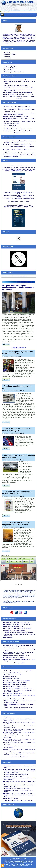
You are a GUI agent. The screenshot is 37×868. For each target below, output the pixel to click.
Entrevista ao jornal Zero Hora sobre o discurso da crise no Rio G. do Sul (20, 786)
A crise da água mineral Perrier (13, 694)
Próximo (26, 562)
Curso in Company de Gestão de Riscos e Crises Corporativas (20, 635)
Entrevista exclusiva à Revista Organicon (16, 774)
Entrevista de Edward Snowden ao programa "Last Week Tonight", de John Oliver (20, 730)
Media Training (9, 637)
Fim (32, 562)
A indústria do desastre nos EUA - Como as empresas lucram (20, 747)
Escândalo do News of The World (14, 675)
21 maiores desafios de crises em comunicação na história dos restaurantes (20, 702)
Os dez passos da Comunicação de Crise (16, 116)
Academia (7, 56)
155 (32, 559)
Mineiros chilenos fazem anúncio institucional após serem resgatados (20, 750)
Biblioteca (7, 52)
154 (28, 559)
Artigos (21, 859)
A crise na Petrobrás (10, 125)
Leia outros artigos (20, 133)
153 (24, 559)
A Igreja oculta (8, 717)
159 (16, 562)
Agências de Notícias (10, 68)
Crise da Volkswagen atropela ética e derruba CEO (19, 94)
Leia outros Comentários (18, 348)
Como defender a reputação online (14, 108)
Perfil (25, 859)
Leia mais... (6, 344)
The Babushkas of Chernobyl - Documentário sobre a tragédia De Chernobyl (20, 733)
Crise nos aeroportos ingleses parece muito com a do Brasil (18, 353)
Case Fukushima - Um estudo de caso (15, 684)
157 (7, 562)
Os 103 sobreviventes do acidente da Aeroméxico (18, 707)
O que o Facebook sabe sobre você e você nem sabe (20, 96)
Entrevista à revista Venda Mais (13, 776)
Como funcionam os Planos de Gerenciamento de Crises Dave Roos (20, 110)
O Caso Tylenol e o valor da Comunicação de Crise (19, 671)
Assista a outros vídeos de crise (19, 757)
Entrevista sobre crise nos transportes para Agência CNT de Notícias (20, 779)
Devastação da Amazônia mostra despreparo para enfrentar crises (16, 524)
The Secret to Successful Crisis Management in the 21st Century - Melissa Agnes (20, 740)
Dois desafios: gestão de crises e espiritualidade (18, 92)
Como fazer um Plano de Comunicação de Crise (18, 131)
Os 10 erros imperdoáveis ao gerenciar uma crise (18, 129)
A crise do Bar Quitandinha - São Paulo (15, 699)
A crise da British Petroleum (12, 127)
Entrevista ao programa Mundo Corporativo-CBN (18, 624)
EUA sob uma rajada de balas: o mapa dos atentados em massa (20, 696)
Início (4, 559)
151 (15, 559)
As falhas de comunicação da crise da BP (16, 85)
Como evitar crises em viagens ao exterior (16, 80)
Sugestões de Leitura (10, 54)
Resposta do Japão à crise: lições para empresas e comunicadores (20, 119)
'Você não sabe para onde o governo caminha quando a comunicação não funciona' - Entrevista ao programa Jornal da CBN (20, 771)
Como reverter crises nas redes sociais (15, 686)
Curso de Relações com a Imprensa (15, 630)
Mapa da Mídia (9, 70)
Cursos (9, 58)
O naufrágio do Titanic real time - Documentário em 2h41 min (20, 743)
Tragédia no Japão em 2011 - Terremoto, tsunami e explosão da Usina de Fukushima (20, 754)
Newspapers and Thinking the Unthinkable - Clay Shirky (20, 660)
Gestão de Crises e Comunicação (18, 165)
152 (20, 559)
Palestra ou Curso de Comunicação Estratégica (18, 628)
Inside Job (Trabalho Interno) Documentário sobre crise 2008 (20, 723)
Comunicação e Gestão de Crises (14, 72)
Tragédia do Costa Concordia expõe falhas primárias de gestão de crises (20, 90)
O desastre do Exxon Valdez (12, 679)
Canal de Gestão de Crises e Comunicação (17, 622)
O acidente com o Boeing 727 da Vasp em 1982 (18, 688)
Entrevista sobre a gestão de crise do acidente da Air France (20, 782)
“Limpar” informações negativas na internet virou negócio (17, 430)
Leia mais (20, 98)
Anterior (10, 559)
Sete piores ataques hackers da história (16, 682)
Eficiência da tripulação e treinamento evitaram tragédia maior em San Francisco (20, 114)
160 (20, 562)
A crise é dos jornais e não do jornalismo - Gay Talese (20, 650)
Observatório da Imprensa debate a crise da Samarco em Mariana (20, 737)
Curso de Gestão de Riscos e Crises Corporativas (19, 632)
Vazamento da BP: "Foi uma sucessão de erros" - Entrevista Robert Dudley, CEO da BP (20, 653)
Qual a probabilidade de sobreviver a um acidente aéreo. (20, 705)
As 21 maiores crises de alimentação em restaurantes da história (20, 691)
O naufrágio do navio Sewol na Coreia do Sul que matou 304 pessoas (20, 726)
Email (20, 356)
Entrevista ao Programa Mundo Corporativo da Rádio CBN (20, 767)
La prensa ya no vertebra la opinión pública (17, 656)
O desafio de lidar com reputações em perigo (17, 106)
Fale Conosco (14, 859)
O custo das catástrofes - (12, 122)
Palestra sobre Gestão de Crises (14, 626)
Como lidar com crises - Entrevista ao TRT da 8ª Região (20, 791)
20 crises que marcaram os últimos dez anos (17, 681)
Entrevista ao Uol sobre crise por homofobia (17, 788)
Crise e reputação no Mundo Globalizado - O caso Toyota (20, 82)
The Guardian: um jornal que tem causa (16, 658)
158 (12, 562)
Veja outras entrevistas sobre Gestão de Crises (20, 800)
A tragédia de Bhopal (10, 677)
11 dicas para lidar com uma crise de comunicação (19, 87)
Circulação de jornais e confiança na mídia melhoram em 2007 (17, 493)
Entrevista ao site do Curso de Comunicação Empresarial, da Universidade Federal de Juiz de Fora (20, 795)
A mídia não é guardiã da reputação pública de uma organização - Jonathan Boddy (20, 646)
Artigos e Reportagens (11, 66)
